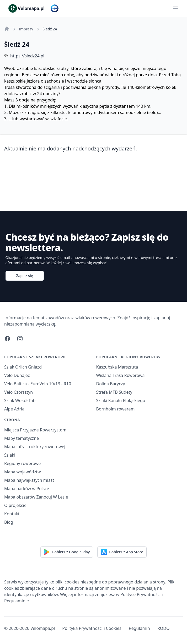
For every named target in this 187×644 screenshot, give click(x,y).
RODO (164, 628)
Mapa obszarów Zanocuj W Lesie (36, 497)
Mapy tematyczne (22, 438)
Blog (9, 522)
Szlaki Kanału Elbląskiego (121, 401)
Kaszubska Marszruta (117, 367)
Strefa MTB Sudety (114, 392)
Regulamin (139, 628)
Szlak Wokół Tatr (20, 401)
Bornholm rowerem (116, 409)
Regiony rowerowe (22, 463)
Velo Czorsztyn (18, 392)
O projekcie (15, 505)
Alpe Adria (14, 409)
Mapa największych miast (29, 480)
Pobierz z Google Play (67, 552)
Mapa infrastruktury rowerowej (35, 447)
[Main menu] (175, 8)
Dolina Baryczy (111, 384)
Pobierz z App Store (122, 552)
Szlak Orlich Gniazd (23, 367)
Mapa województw (23, 472)
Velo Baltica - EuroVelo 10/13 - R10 (38, 384)
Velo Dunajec (17, 375)
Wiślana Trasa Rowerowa (121, 375)
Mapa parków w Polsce (27, 489)
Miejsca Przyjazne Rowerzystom (35, 430)
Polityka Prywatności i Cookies (92, 628)
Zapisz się (25, 276)
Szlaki (10, 455)
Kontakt (12, 514)
